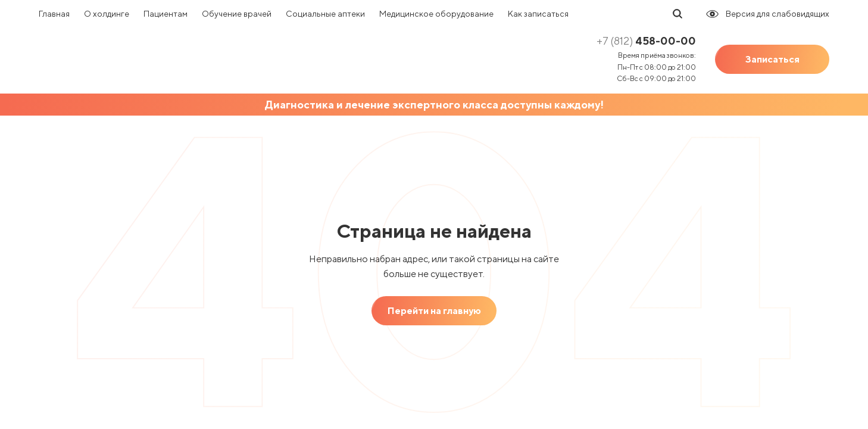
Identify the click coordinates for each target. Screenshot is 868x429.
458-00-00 (646, 41)
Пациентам (166, 14)
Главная (54, 14)
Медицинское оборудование (436, 14)
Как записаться (538, 14)
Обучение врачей (237, 14)
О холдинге (107, 14)
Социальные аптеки (325, 14)
